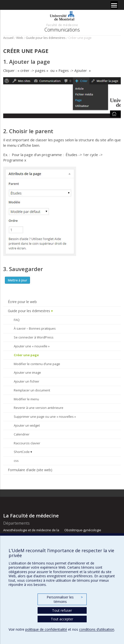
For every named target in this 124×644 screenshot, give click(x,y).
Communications (62, 30)
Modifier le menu (26, 399)
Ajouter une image (27, 372)
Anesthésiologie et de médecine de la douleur (31, 532)
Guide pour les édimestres (46, 38)
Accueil (8, 38)
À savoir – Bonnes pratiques (35, 328)
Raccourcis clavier (27, 443)
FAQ (17, 320)
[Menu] (114, 5)
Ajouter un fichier (27, 381)
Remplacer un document (32, 390)
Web (20, 38)
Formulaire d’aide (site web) (30, 470)
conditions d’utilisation (97, 629)
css (16, 461)
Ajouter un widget (27, 425)
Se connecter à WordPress (34, 337)
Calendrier (22, 434)
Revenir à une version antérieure (39, 408)
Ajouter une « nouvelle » (32, 346)
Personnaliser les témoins (65, 599)
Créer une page (26, 355)
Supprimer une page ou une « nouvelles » (45, 417)
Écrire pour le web (22, 302)
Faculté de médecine (62, 25)
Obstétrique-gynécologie (83, 530)
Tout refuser (62, 610)
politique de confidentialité (46, 629)
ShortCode (22, 452)
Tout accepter (62, 619)
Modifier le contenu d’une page (37, 364)
